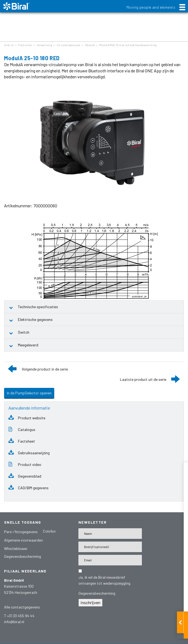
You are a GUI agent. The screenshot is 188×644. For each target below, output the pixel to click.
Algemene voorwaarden (23, 540)
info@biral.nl (14, 622)
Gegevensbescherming (23, 556)
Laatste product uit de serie (143, 379)
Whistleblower (16, 548)
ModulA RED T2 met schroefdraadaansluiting (128, 45)
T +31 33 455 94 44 (19, 616)
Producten (25, 45)
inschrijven (90, 602)
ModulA (90, 45)
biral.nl (9, 45)
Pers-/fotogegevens (21, 532)
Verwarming (44, 45)
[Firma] (110, 547)
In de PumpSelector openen (29, 393)
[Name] (110, 534)
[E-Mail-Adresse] (110, 560)
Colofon (49, 531)
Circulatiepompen (69, 45)
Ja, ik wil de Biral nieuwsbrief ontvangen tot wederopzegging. (105, 580)
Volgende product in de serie (45, 369)
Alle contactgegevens (22, 607)
